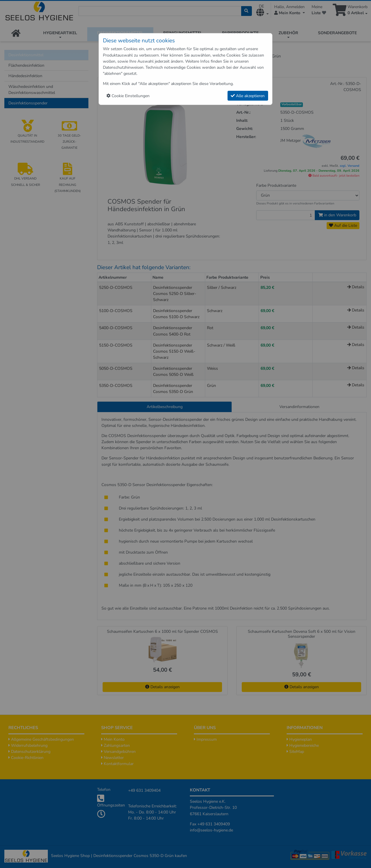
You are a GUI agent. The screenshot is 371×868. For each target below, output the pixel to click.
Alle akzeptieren (248, 96)
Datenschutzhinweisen (123, 67)
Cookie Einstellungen (128, 96)
